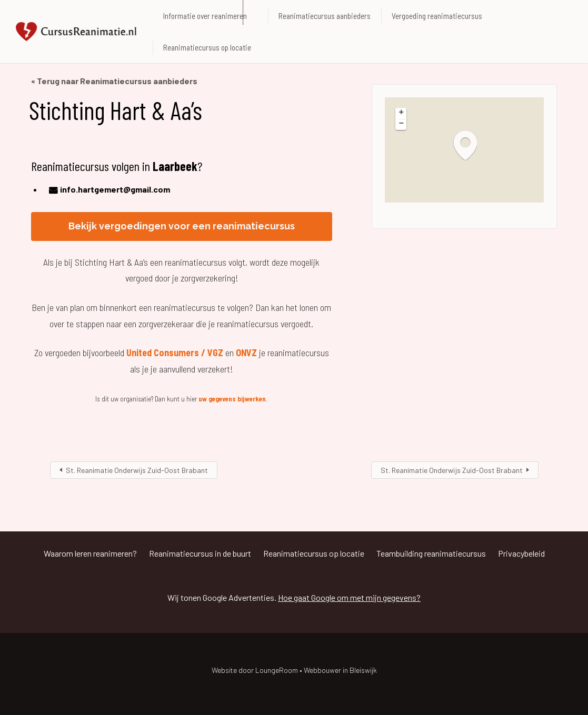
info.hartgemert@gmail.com (115, 189)
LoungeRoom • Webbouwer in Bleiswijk (316, 670)
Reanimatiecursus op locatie (207, 47)
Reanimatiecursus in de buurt (200, 553)
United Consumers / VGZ (175, 353)
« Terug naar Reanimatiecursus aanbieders (114, 81)
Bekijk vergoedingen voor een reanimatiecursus (182, 226)
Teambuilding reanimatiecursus (431, 553)
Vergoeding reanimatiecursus (437, 16)
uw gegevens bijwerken (232, 399)
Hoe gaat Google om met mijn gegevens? (349, 597)
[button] (471, 145)
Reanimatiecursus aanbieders (325, 16)
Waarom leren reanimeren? (90, 553)
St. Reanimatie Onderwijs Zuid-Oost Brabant (137, 470)
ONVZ (246, 353)
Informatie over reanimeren (205, 16)
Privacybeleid (521, 553)
